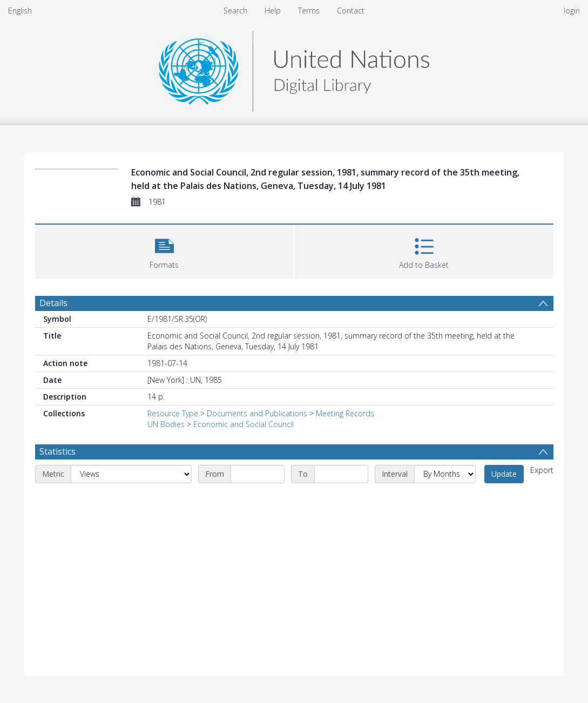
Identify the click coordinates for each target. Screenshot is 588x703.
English (20, 11)
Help (273, 11)
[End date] (341, 474)
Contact (351, 11)
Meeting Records (345, 413)
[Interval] (445, 474)
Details (53, 303)
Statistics (58, 451)
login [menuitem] (572, 11)
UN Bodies (166, 424)
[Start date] (258, 474)
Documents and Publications (257, 413)
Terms (309, 11)
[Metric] (131, 474)
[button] (164, 250)
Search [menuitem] (235, 11)
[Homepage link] (294, 68)
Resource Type (173, 413)
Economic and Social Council (244, 424)
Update (504, 474)
